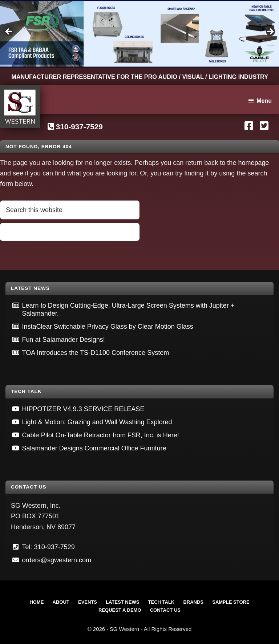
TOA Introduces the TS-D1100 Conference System (96, 353)
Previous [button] (9, 32)
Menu (264, 101)
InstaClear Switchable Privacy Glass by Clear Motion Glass (108, 327)
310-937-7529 (79, 127)
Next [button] (270, 32)
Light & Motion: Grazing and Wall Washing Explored (97, 422)
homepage (253, 163)
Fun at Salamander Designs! (64, 340)
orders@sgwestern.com (57, 560)
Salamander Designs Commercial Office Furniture (94, 448)
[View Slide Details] (139, 34)
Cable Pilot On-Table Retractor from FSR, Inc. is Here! (101, 435)
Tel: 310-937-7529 (48, 547)
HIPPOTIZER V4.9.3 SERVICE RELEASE (83, 409)
